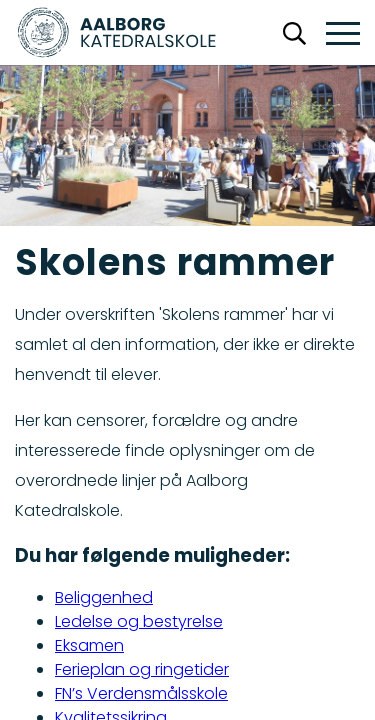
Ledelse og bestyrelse (139, 621)
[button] (343, 34)
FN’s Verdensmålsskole (141, 693)
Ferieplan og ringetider (142, 669)
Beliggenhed (104, 597)
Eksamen (89, 645)
